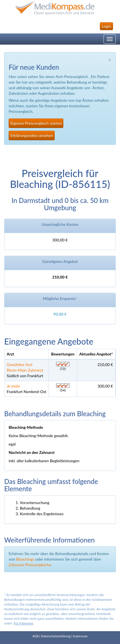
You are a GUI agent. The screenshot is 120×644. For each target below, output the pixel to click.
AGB (35, 636)
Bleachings (25, 559)
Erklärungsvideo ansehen (32, 135)
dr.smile (13, 386)
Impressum (80, 636)
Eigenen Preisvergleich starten (36, 123)
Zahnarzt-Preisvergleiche (30, 565)
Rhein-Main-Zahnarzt (25, 370)
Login (106, 26)
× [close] (110, 60)
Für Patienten (23, 623)
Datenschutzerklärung (56, 636)
